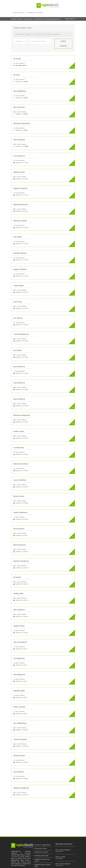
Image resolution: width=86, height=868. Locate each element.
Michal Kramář (19, 756)
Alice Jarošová (19, 529)
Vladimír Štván (19, 626)
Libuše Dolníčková (20, 512)
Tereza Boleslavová (21, 334)
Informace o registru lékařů (42, 845)
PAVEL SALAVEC (20, 707)
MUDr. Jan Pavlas (60, 857)
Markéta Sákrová (20, 253)
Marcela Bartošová (21, 464)
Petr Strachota (19, 107)
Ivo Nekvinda (19, 448)
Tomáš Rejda (18, 285)
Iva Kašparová (19, 658)
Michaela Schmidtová (22, 123)
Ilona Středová (19, 140)
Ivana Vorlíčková (20, 480)
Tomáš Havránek (20, 739)
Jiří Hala (16, 75)
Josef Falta (18, 302)
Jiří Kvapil (17, 59)
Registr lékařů (18, 13)
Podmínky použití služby (41, 856)
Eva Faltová (18, 318)
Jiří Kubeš (17, 577)
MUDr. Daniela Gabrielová (63, 850)
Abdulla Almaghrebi (21, 788)
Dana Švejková (19, 399)
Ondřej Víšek (18, 593)
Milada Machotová (21, 204)
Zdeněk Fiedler (19, 691)
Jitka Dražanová (20, 545)
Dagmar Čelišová (20, 269)
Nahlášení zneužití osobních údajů (43, 865)
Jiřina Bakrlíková (20, 91)
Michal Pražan (19, 496)
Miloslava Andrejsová (22, 415)
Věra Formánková (20, 642)
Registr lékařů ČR (70, 19)
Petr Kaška (18, 237)
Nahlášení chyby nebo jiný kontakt (42, 860)
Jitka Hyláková (19, 610)
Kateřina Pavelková (21, 561)
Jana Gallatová (19, 367)
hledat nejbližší (63, 44)
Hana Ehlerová (19, 383)
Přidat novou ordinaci (41, 848)
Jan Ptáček (18, 350)
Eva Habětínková (20, 723)
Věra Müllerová (19, 674)
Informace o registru (35, 13)
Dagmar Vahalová (20, 188)
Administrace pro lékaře (41, 852)
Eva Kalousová (19, 156)
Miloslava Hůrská (20, 221)
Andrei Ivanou (19, 431)
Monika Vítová (19, 172)
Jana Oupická (18, 772)
